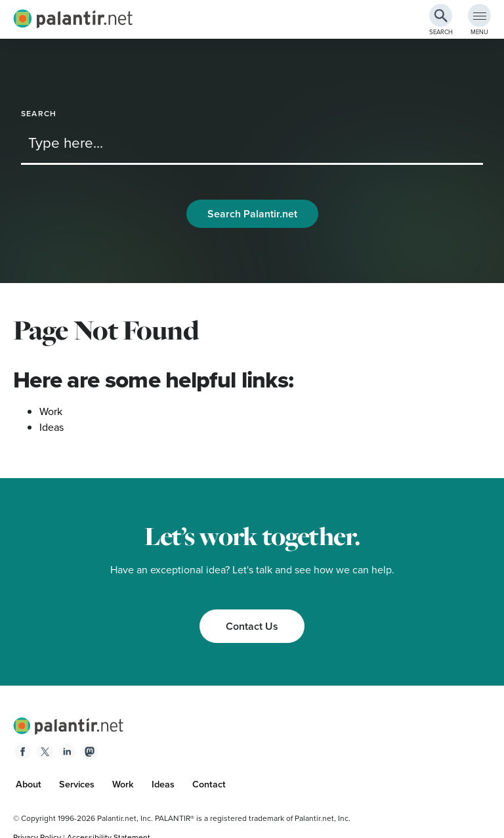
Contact (209, 784)
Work (51, 411)
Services (77, 784)
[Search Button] (441, 15)
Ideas (52, 427)
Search (39, 114)
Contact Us (252, 626)
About (29, 784)
